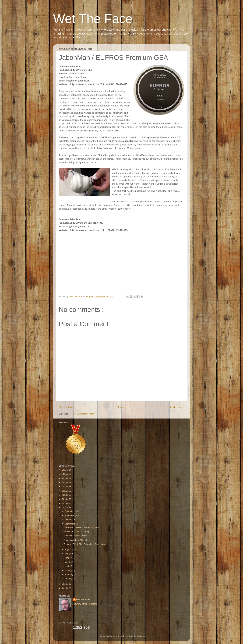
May (67, 562)
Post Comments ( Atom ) (83, 414)
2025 (65, 474)
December (70, 511)
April (67, 566)
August (68, 549)
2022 (65, 487)
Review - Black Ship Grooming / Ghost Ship (85, 544)
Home (122, 407)
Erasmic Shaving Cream (76, 536)
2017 (65, 508)
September (70, 524)
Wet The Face (93, 19)
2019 (65, 499)
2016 (65, 584)
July (67, 554)
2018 (65, 503)
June (67, 558)
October (69, 520)
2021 (65, 491)
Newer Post (67, 407)
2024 (65, 478)
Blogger (141, 636)
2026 (65, 470)
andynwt (120, 636)
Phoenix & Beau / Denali (76, 540)
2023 (65, 482)
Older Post (177, 407)
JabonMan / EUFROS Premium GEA (82, 527)
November (70, 515)
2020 (65, 495)
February (69, 575)
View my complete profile (85, 604)
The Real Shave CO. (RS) (76, 532)
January (69, 579)
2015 (65, 588)
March (68, 570)
